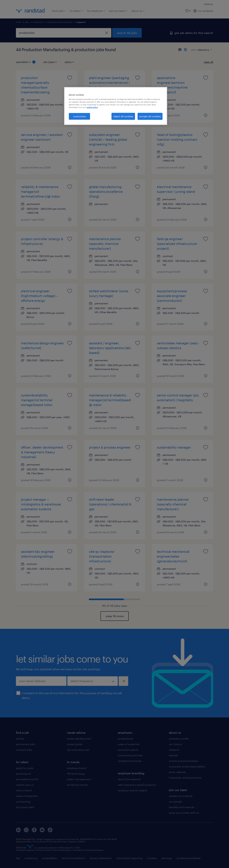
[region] (116, 106)
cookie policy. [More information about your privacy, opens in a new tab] (92, 107)
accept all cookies (150, 116)
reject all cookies (123, 116)
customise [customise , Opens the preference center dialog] (79, 116)
